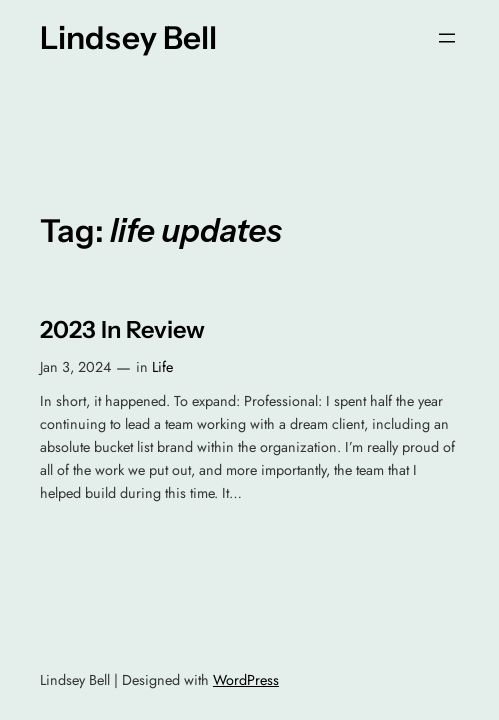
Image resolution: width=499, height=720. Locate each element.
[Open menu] (447, 38)
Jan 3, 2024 (75, 367)
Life (162, 367)
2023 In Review (122, 330)
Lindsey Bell (128, 37)
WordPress (246, 680)
